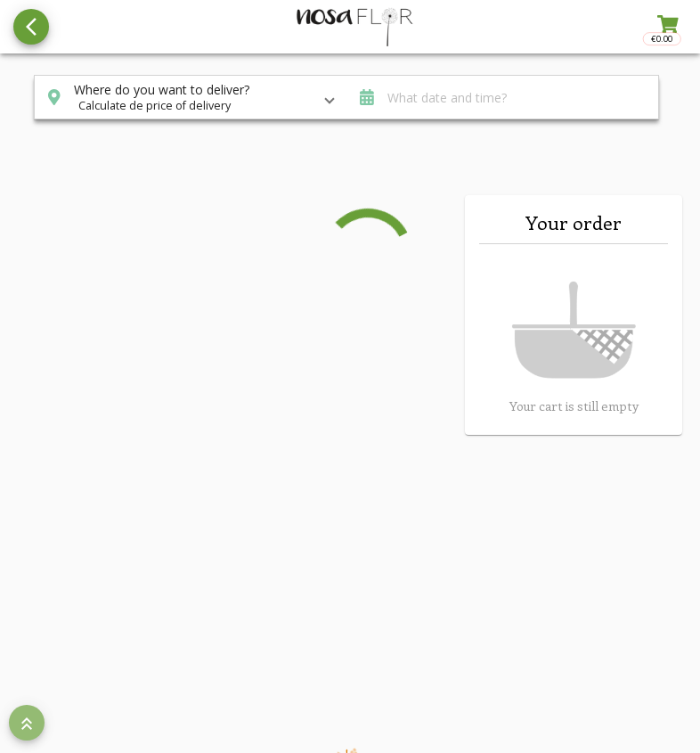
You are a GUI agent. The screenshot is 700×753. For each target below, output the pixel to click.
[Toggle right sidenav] (666, 27)
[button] (191, 97)
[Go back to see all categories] (31, 27)
